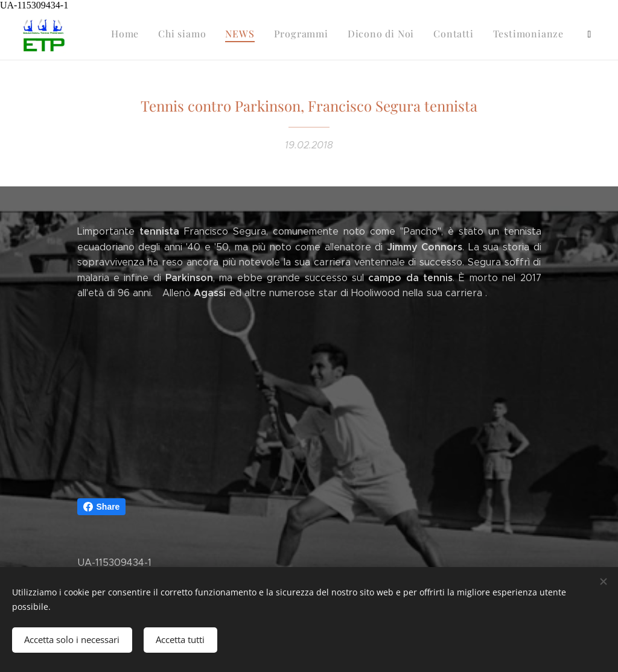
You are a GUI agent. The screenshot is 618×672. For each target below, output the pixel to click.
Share (102, 507)
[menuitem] (388, 36)
